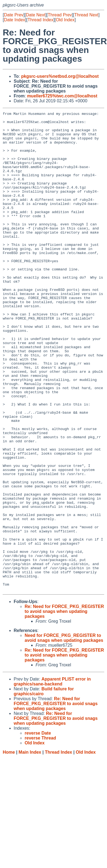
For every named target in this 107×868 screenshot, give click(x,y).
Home (9, 848)
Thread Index (41, 20)
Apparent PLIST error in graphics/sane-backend (52, 777)
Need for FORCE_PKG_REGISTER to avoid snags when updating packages (64, 734)
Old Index (65, 20)
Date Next (35, 15)
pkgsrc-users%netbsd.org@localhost (60, 76)
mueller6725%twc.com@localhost (62, 96)
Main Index (30, 848)
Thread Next (86, 15)
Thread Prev (60, 15)
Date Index (14, 20)
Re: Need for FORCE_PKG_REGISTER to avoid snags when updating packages (64, 707)
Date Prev (14, 15)
